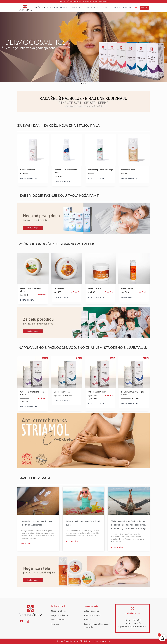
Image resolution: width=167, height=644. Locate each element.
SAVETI (106, 7)
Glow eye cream (28, 170)
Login (144, 8)
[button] (3, 47)
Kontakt (128, 7)
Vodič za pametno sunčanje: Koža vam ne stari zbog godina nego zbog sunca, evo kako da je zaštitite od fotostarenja (129, 525)
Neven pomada (94, 288)
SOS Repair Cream (62, 392)
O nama (116, 7)
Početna (40, 7)
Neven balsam (128, 288)
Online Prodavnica (58, 7)
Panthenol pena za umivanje (100, 170)
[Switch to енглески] (136, 8)
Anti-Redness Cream (97, 392)
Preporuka (78, 7)
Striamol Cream (128, 170)
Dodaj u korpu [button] (28, 179)
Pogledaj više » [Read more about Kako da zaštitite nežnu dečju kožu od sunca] (72, 541)
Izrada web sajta (103, 641)
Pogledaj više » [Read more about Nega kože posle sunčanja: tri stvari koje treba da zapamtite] (27, 544)
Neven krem (59, 288)
